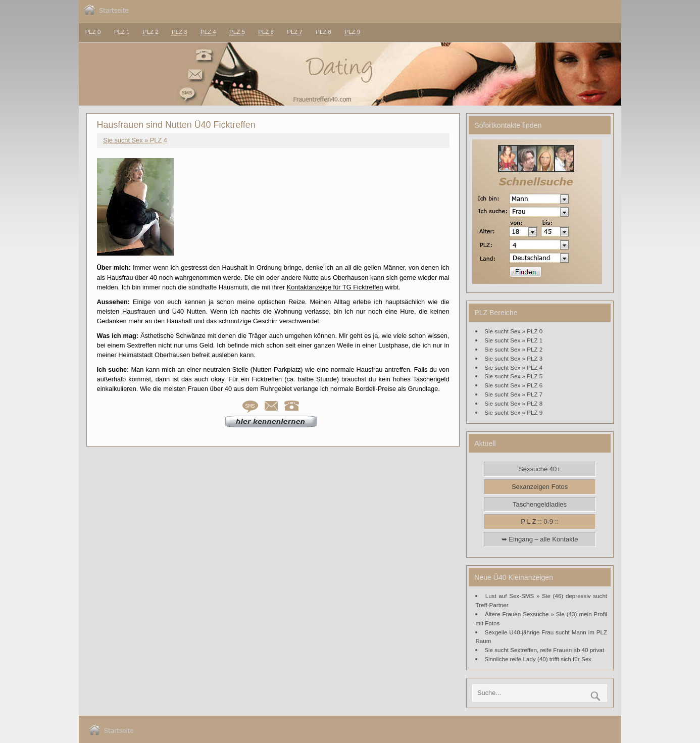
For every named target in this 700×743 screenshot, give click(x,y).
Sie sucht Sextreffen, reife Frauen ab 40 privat (544, 650)
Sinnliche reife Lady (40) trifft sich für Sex (538, 659)
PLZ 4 (208, 32)
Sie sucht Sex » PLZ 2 (513, 349)
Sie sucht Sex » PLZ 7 (513, 394)
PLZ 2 (151, 32)
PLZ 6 (266, 32)
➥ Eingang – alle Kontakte (540, 539)
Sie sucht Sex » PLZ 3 (513, 358)
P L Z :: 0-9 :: (539, 522)
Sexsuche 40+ (540, 469)
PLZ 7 (295, 32)
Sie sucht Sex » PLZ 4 (135, 140)
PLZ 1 (122, 32)
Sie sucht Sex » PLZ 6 (513, 385)
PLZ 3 (180, 32)
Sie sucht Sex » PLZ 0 (513, 331)
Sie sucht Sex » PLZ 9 (513, 412)
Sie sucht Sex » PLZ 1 (513, 340)
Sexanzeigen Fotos (540, 487)
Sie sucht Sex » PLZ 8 (513, 403)
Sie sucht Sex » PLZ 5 (513, 376)
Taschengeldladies (540, 504)
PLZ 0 (93, 32)
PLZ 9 (352, 32)
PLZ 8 (323, 32)
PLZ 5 (237, 32)
